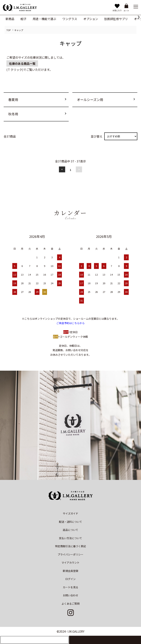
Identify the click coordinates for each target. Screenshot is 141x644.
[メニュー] (135, 6)
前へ (62, 169)
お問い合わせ (70, 595)
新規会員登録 (70, 571)
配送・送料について (70, 522)
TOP (9, 30)
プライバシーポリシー (70, 554)
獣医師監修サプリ (116, 19)
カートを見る (70, 587)
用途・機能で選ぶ (44, 19)
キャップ (19, 30)
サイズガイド (70, 513)
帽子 (23, 19)
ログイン (70, 579)
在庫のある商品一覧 (22, 63)
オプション (91, 19)
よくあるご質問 (70, 604)
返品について (70, 530)
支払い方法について (70, 538)
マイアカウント (70, 563)
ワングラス (70, 19)
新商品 (10, 19)
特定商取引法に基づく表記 (70, 546)
